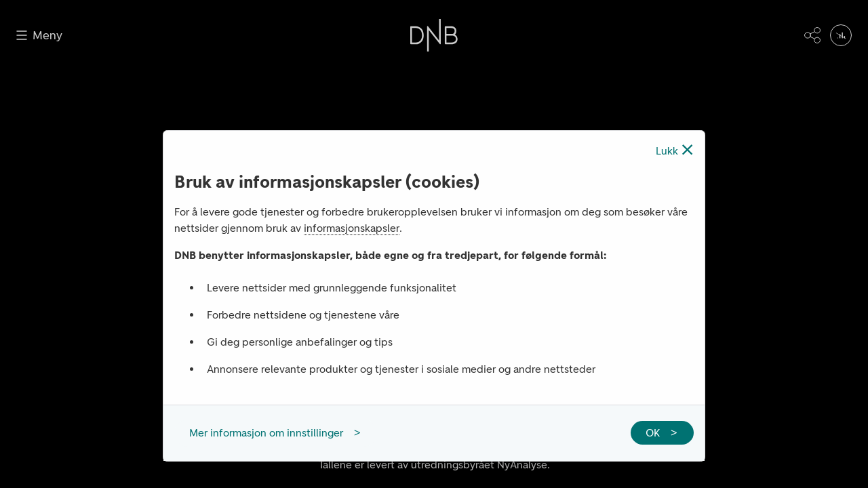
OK (653, 433)
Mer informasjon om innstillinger (266, 433)
